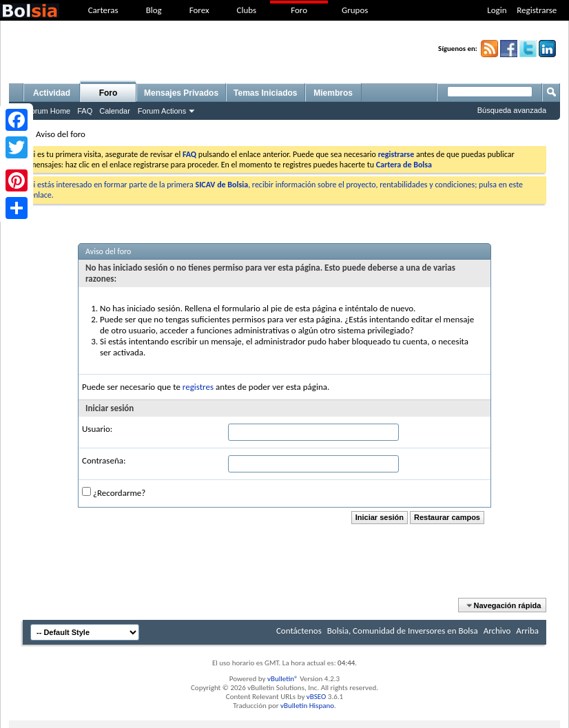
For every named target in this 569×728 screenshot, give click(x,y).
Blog (154, 10)
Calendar (115, 111)
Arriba (527, 631)
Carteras (103, 10)
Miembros (333, 93)
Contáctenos (299, 631)
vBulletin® (283, 679)
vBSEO (317, 697)
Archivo (497, 631)
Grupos (355, 10)
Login (497, 10)
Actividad (52, 93)
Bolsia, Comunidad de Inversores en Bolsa (403, 631)
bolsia (30, 11)
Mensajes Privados (181, 93)
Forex (199, 10)
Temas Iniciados (265, 93)
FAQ (85, 111)
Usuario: (97, 429)
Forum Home (48, 111)
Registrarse (537, 10)
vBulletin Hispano (307, 706)
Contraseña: (104, 460)
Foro (299, 10)
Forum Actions (162, 111)
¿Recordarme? (114, 492)
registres (198, 387)
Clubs (247, 10)
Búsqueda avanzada (512, 110)
